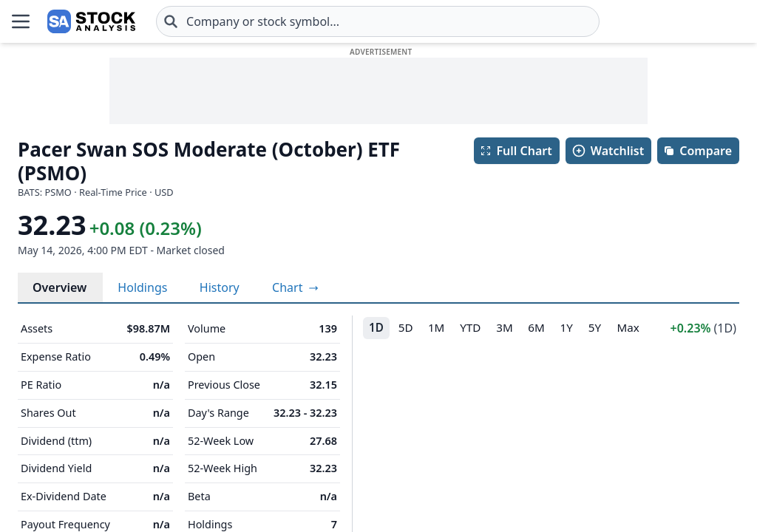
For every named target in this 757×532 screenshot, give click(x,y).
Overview (60, 287)
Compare (697, 151)
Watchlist (608, 151)
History (220, 287)
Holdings (142, 287)
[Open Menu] (21, 21)
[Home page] (47, 21)
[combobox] (290, 21)
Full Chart (516, 151)
